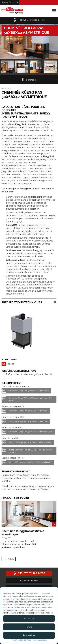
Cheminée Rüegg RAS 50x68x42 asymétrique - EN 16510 (30, 400)
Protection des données (21, 640)
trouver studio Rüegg (29, 20)
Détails (9, 559)
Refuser (29, 627)
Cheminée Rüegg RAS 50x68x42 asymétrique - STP (30, 432)
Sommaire (29, 80)
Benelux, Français (8, 2)
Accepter (29, 619)
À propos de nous (29, 580)
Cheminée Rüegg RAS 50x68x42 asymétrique (28, 411)
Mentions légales (40, 640)
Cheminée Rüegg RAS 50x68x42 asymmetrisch (29, 391)
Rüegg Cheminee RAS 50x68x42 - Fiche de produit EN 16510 (30, 451)
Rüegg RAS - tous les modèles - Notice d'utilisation (30, 462)
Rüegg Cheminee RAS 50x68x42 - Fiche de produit (30, 442)
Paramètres (29, 635)
